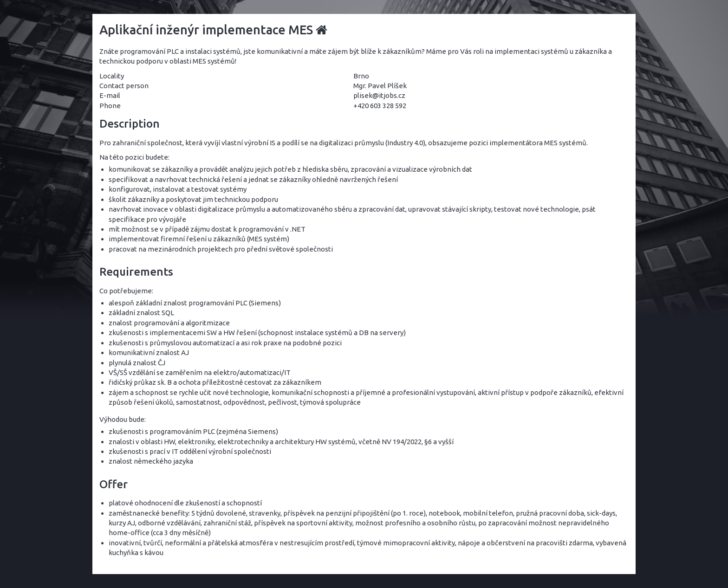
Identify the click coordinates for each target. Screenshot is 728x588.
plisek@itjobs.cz (379, 95)
